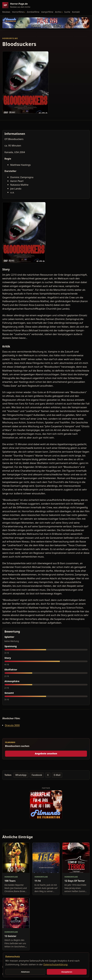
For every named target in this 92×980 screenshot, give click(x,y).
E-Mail (57, 775)
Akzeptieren (67, 972)
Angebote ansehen (46, 754)
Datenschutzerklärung (55, 964)
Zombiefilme (33, 12)
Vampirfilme (47, 12)
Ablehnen (25, 972)
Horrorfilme (18, 12)
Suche (67, 12)
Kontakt (76, 12)
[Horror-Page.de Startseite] (17, 5)
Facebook (37, 775)
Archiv (58, 12)
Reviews (6, 12)
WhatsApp (21, 775)
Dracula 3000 (12, 725)
